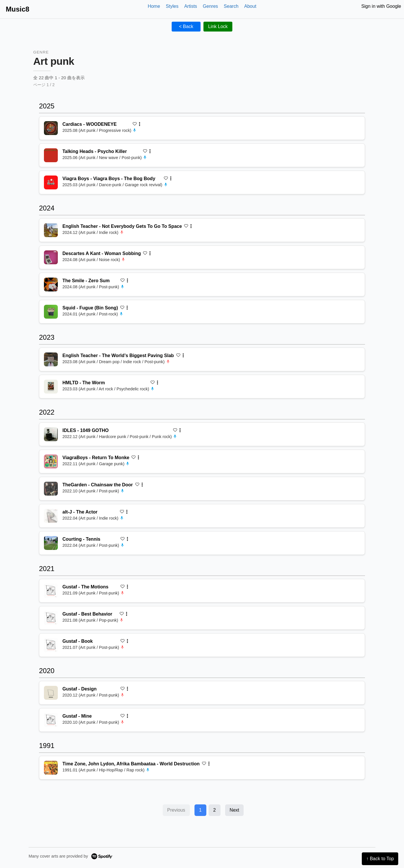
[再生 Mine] (51, 720)
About (250, 6)
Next (235, 810)
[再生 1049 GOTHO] (51, 434)
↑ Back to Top (380, 859)
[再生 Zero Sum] (51, 285)
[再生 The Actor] (51, 516)
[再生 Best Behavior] (51, 618)
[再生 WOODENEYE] (51, 128)
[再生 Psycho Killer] (51, 155)
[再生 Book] (51, 645)
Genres (210, 6)
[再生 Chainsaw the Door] (51, 489)
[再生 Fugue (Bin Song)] (51, 312)
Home (154, 6)
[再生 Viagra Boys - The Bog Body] (51, 182)
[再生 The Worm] (51, 387)
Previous (176, 810)
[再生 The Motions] (51, 591)
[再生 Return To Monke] (51, 461)
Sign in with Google (381, 6)
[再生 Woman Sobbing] (51, 257)
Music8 (17, 9)
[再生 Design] (51, 693)
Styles (172, 6)
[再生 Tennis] (51, 543)
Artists (190, 6)
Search (231, 6)
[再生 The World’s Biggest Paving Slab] (51, 359)
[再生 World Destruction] (51, 768)
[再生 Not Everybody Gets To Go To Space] (51, 230)
